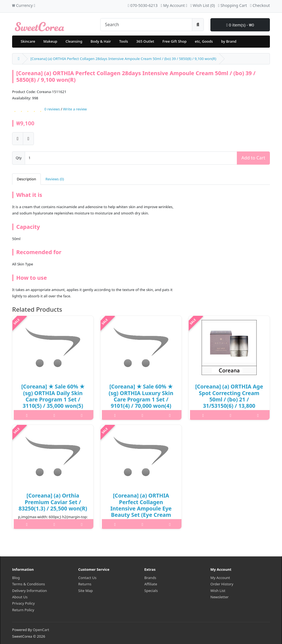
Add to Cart (253, 158)
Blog (16, 578)
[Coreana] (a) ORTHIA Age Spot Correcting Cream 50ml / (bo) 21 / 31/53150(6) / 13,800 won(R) (229, 399)
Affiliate (151, 584)
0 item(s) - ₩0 (240, 25)
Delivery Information (29, 591)
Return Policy (23, 610)
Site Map (86, 591)
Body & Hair (101, 41)
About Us (20, 597)
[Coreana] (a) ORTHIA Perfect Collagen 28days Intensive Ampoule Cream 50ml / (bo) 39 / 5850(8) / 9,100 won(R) (123, 59)
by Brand (229, 41)
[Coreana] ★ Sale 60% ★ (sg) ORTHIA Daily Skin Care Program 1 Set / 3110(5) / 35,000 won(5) (53, 396)
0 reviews (52, 109)
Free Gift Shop (175, 41)
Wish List (218, 591)
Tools (124, 41)
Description (26, 179)
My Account (220, 578)
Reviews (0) (55, 179)
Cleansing (74, 41)
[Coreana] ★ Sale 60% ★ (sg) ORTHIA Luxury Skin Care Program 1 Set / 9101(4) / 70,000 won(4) (141, 396)
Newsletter (219, 597)
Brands (150, 578)
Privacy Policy (23, 603)
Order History (222, 584)
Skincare (28, 41)
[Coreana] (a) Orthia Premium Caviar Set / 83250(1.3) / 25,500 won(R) (53, 502)
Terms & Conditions (29, 584)
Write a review (75, 109)
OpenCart (41, 630)
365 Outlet (145, 41)
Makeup (50, 41)
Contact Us (87, 578)
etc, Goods (204, 41)
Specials (151, 591)
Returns (85, 584)
